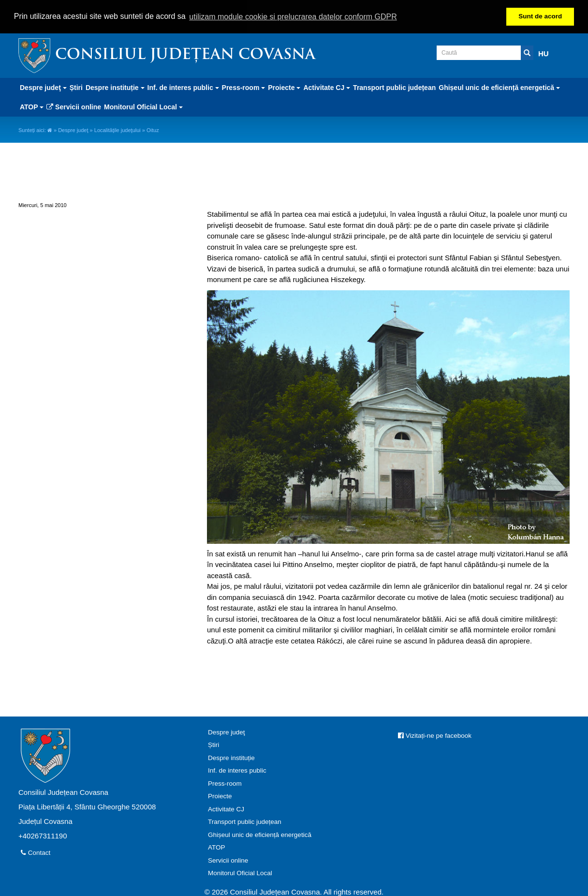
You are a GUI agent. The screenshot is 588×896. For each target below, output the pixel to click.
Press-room (225, 783)
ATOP (217, 847)
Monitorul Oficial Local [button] (143, 106)
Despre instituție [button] (115, 87)
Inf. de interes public (237, 770)
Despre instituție (231, 757)
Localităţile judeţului (118, 129)
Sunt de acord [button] (540, 16)
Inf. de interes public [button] (183, 87)
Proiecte (220, 796)
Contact (36, 852)
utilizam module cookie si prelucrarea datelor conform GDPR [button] (293, 17)
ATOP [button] (32, 106)
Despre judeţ (73, 129)
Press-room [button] (244, 87)
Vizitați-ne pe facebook (435, 735)
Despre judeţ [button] (43, 87)
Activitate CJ (226, 808)
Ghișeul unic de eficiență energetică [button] (499, 87)
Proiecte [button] (284, 87)
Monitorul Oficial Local (240, 873)
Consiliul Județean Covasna (185, 54)
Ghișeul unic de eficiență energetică (260, 834)
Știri (76, 87)
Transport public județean (394, 87)
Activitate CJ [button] (327, 87)
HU (544, 52)
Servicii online (74, 106)
